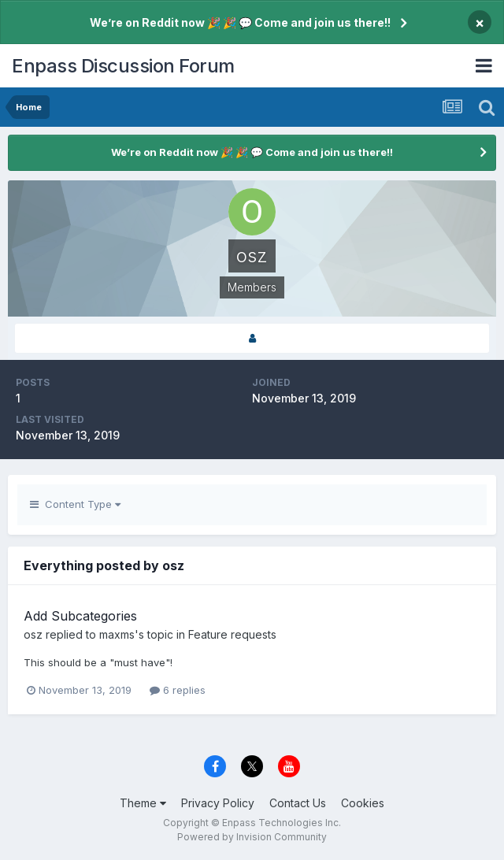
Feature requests (232, 634)
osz (33, 634)
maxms (117, 634)
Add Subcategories (80, 616)
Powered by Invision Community (252, 837)
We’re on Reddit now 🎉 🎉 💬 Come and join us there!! (240, 22)
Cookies (363, 803)
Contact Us (298, 803)
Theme (143, 803)
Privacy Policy (218, 803)
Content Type (75, 504)
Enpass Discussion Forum (123, 66)
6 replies (178, 690)
